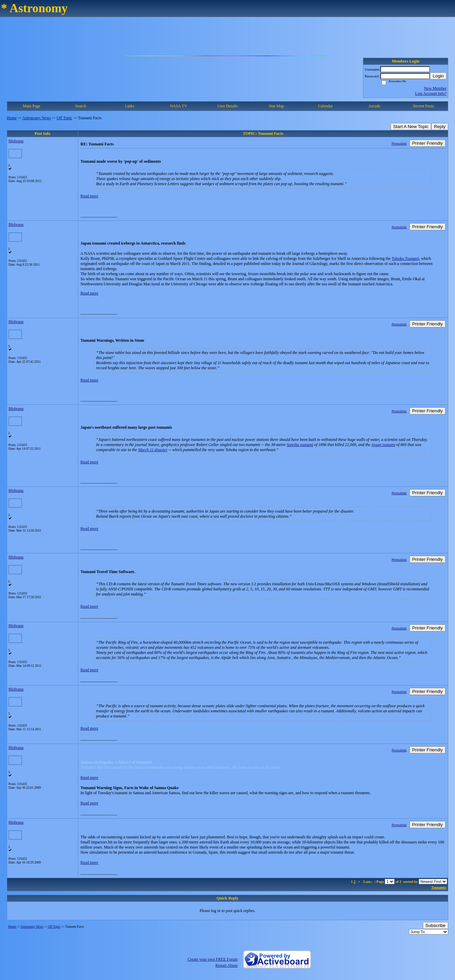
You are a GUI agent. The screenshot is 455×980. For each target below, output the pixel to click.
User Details (227, 106)
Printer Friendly (427, 143)
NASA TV (178, 106)
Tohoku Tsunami (405, 259)
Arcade (374, 106)
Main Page (32, 106)
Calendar (325, 106)
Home (12, 118)
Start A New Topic (411, 127)
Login (438, 76)
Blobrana (16, 141)
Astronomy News (36, 118)
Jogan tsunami (383, 445)
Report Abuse (226, 965)
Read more (89, 196)
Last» (368, 881)
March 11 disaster (153, 450)
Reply (440, 127)
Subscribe (435, 925)
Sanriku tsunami (300, 445)
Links (130, 106)
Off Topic (65, 118)
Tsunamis (439, 887)
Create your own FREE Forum (213, 959)
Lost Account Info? (431, 93)
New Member (435, 88)
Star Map (276, 106)
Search (81, 106)
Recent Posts (423, 106)
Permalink (399, 143)
